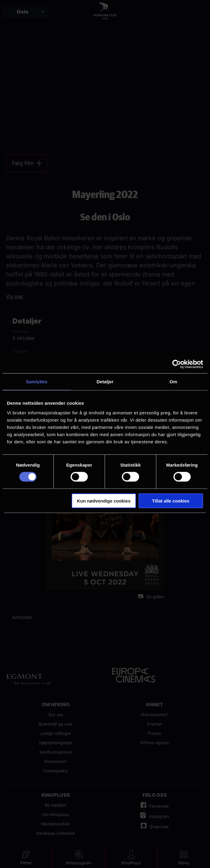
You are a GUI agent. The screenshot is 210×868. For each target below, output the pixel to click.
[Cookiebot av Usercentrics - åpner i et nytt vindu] (177, 364)
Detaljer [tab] (105, 382)
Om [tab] (173, 382)
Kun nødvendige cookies (104, 501)
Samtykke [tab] (37, 382)
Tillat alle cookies (171, 501)
